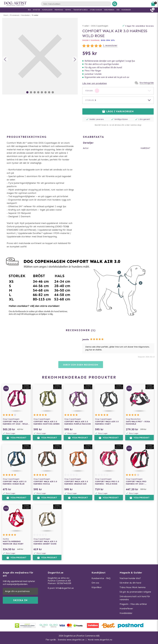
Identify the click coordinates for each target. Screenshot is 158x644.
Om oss (95, 583)
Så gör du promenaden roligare (135, 592)
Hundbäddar (126, 613)
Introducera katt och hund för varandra (135, 598)
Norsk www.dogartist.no (100, 640)
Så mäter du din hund (130, 583)
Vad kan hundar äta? (130, 578)
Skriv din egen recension (81, 365)
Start (6, 15)
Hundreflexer (126, 609)
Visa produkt (16, 438)
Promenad (15, 15)
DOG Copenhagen (100, 26)
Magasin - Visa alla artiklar (133, 604)
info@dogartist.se (65, 588)
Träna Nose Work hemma (133, 587)
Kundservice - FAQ (101, 578)
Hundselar (26, 15)
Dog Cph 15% (108, 40)
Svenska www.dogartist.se (71, 640)
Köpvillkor (97, 587)
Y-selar (35, 15)
